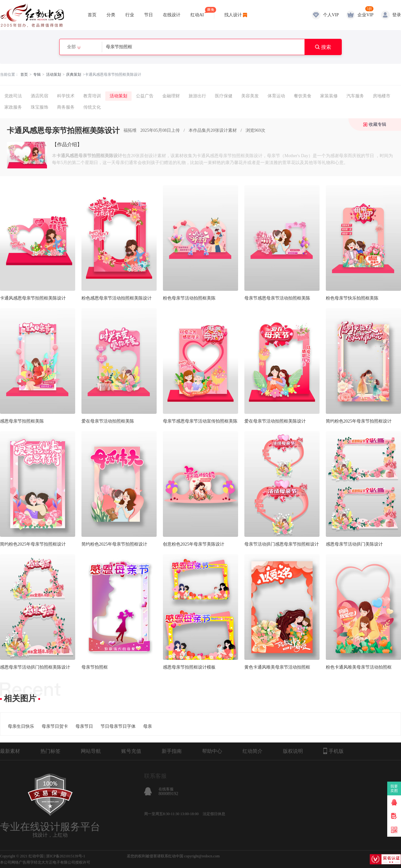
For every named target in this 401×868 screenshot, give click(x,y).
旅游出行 (197, 96)
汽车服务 (355, 96)
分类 (111, 15)
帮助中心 (212, 751)
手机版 (333, 751)
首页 (92, 15)
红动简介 (253, 751)
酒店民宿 (39, 96)
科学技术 (66, 96)
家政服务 (13, 107)
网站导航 (91, 751)
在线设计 (172, 15)
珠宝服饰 (39, 107)
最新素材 (10, 751)
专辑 (37, 74)
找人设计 (233, 15)
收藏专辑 (378, 124)
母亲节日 (84, 726)
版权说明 (293, 751)
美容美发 (250, 96)
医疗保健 (224, 96)
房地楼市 (382, 96)
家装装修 (329, 96)
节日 (148, 15)
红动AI (197, 12)
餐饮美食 (303, 96)
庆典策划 (74, 74)
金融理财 (171, 96)
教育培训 (92, 96)
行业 (130, 15)
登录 (397, 15)
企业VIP (365, 15)
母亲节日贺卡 (55, 726)
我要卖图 (394, 788)
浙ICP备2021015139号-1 (66, 856)
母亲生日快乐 (21, 726)
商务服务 (66, 107)
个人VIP (331, 15)
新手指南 (172, 751)
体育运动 (276, 96)
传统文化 (92, 107)
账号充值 (131, 751)
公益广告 (145, 96)
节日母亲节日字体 (118, 726)
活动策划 (54, 74)
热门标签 (50, 751)
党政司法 (13, 96)
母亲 (148, 726)
